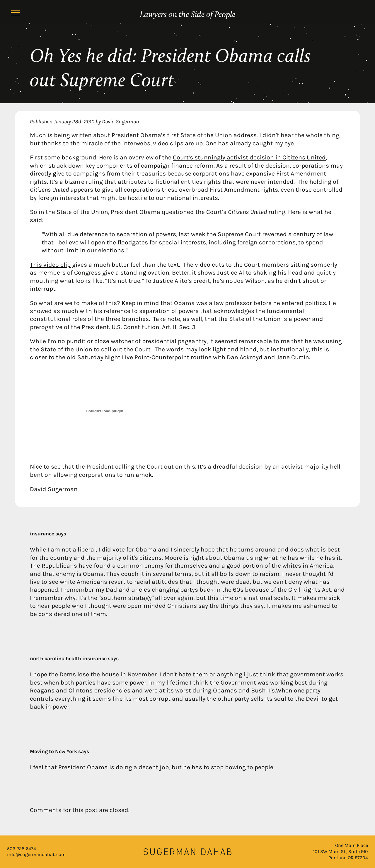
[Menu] (15, 13)
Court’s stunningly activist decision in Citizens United (249, 157)
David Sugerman (120, 122)
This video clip (50, 265)
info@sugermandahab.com (36, 854)
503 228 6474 (22, 849)
